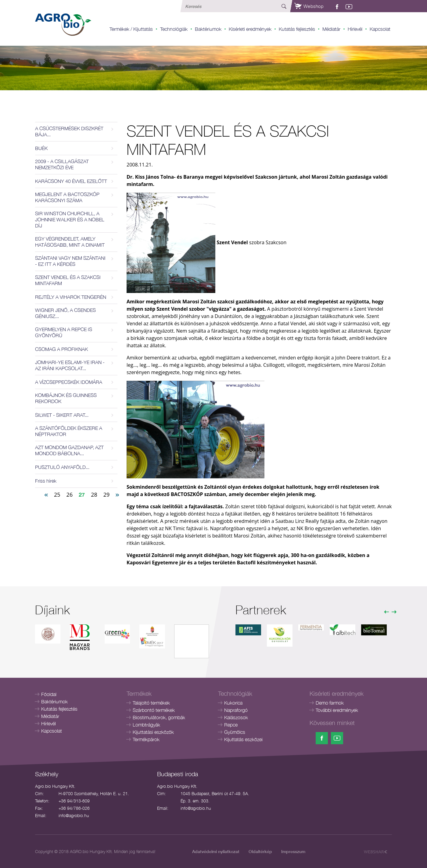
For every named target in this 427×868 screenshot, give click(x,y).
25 (57, 495)
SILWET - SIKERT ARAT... (62, 415)
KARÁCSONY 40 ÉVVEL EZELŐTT (71, 181)
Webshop (309, 6)
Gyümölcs (235, 732)
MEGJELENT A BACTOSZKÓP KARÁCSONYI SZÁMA (67, 197)
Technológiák (174, 29)
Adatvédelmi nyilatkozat (216, 851)
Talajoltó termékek (151, 703)
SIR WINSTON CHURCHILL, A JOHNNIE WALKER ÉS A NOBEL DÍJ (70, 220)
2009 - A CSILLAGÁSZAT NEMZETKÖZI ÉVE (62, 164)
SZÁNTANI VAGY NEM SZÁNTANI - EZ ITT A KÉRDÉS (70, 261)
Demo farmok (330, 703)
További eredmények (337, 710)
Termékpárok (146, 739)
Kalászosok (236, 717)
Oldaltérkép (260, 851)
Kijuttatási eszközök (153, 732)
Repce (231, 725)
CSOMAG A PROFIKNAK (61, 349)
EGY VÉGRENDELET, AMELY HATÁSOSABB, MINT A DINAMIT (70, 242)
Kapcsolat (380, 29)
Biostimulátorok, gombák (159, 717)
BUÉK (41, 148)
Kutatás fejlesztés (297, 29)
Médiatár (331, 29)
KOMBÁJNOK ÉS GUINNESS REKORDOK (66, 398)
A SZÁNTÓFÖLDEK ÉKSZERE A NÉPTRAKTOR (69, 431)
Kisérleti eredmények (250, 29)
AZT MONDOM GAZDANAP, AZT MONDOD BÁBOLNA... (69, 450)
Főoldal (49, 694)
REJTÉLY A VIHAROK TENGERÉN (71, 297)
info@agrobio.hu (74, 815)
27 (82, 495)
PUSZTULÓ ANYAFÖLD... (62, 467)
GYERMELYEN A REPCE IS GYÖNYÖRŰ (64, 332)
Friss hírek (46, 481)
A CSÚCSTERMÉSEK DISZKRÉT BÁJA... (69, 131)
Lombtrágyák (146, 725)
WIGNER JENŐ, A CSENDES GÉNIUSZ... (65, 313)
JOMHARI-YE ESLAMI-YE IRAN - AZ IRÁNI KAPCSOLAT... (70, 365)
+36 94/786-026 (74, 808)
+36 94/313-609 (74, 801)
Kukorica (233, 703)
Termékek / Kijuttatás (131, 29)
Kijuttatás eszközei (243, 739)
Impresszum (293, 851)
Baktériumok (208, 29)
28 (94, 495)
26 (70, 495)
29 (107, 495)
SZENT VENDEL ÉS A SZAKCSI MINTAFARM (68, 280)
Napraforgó (236, 710)
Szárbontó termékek (154, 710)
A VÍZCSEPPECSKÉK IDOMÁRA (69, 382)
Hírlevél (355, 29)
